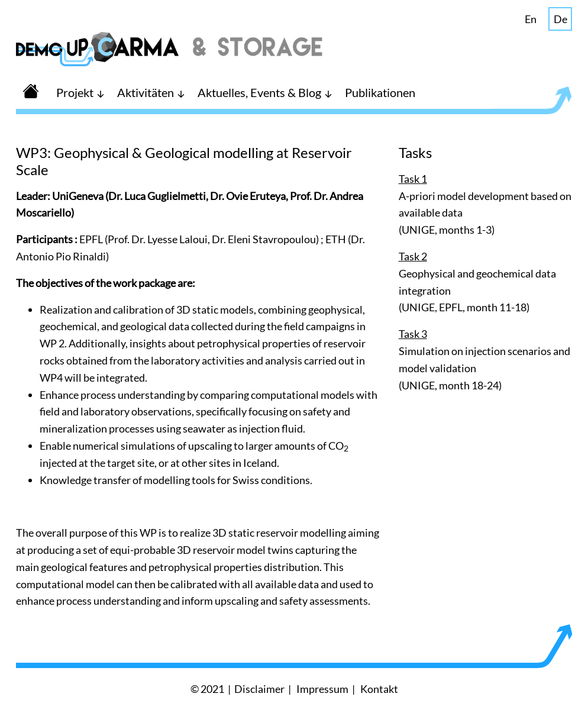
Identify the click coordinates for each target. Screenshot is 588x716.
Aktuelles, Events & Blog (259, 92)
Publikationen (380, 92)
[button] (31, 92)
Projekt (75, 92)
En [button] (531, 19)
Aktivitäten (146, 92)
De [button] (560, 19)
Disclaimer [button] (259, 689)
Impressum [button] (322, 689)
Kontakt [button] (379, 689)
